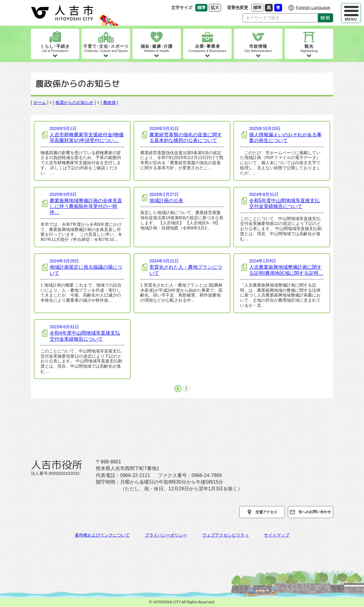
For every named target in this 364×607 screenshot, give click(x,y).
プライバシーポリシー (166, 535)
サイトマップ (277, 535)
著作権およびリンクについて (102, 535)
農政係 (109, 102)
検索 (325, 18)
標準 (258, 7)
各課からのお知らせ (74, 102)
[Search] (280, 18)
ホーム (40, 102)
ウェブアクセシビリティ (226, 535)
